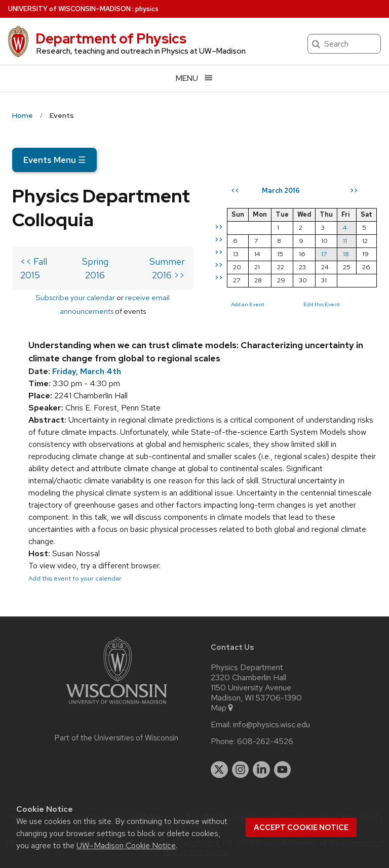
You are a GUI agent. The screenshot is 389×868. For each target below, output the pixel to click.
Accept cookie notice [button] (301, 828)
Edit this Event (322, 304)
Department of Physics (111, 38)
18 (346, 254)
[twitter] (219, 770)
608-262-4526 (265, 741)
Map (223, 708)
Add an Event (248, 304)
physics (147, 9)
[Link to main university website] (116, 706)
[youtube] (283, 770)
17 (324, 254)
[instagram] (241, 770)
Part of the (116, 738)
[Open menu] (194, 78)
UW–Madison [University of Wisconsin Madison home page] (69, 9)
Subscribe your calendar (75, 297)
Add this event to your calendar (75, 578)
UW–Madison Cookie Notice (126, 845)
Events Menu (54, 160)
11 (345, 241)
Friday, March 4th (87, 371)
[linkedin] (261, 770)
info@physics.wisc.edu (271, 725)
